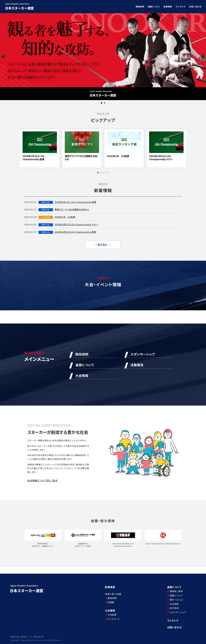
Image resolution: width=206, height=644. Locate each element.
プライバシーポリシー (19, 637)
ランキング (181, 7)
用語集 (111, 602)
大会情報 (110, 610)
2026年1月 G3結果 (118, 156)
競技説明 (140, 7)
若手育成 (174, 608)
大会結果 (112, 615)
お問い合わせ (195, 7)
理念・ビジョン (177, 600)
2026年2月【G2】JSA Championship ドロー (161, 158)
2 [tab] (105, 103)
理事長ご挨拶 (176, 591)
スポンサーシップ (178, 612)
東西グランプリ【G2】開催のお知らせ (81, 158)
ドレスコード (114, 619)
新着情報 (168, 7)
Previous (3, 57)
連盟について (154, 7)
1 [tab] (101, 103)
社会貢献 (174, 604)
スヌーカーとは (113, 594)
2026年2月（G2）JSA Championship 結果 (34, 158)
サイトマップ (38, 637)
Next (203, 57)
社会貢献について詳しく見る (43, 480)
